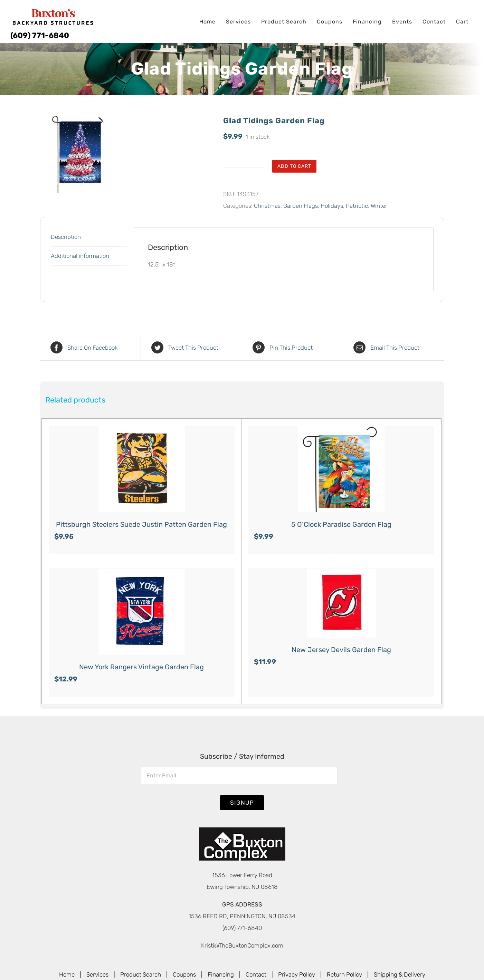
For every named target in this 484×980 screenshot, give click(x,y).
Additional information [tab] (80, 256)
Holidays (332, 206)
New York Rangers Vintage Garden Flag (141, 667)
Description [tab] (66, 237)
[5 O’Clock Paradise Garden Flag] (341, 469)
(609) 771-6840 (40, 35)
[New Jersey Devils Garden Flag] (341, 603)
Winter (379, 206)
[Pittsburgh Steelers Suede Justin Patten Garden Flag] (142, 469)
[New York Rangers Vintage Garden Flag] (142, 612)
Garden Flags (301, 206)
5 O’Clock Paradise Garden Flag (341, 524)
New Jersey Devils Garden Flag (341, 650)
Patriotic (357, 206)
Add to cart (294, 166)
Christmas (267, 206)
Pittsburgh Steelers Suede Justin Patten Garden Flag (141, 524)
